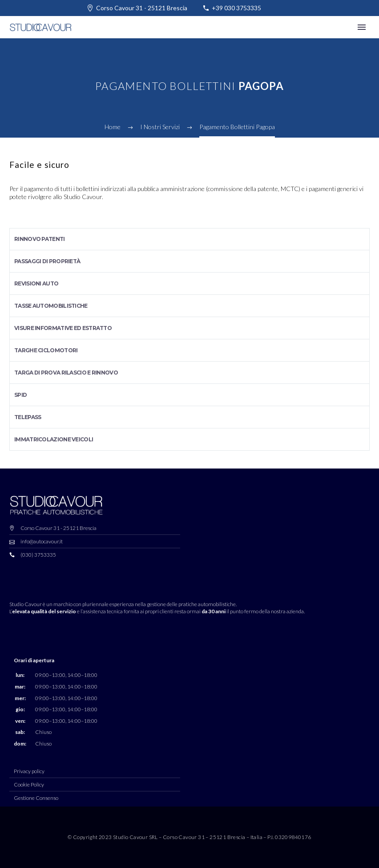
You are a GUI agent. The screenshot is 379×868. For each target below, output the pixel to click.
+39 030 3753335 (236, 8)
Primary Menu (362, 27)
